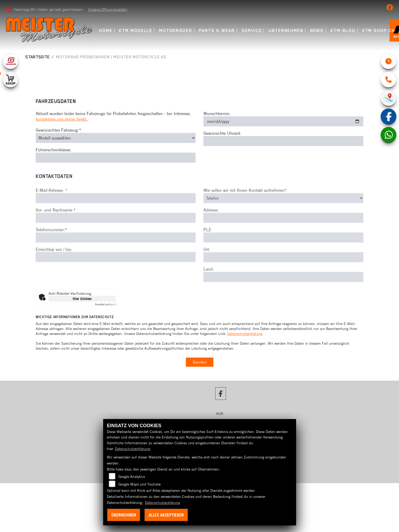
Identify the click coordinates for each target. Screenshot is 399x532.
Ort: (207, 272)
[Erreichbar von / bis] (116, 280)
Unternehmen (286, 31)
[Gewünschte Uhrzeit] (283, 141)
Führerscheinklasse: (54, 150)
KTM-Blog (343, 31)
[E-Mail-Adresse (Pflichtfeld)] (116, 221)
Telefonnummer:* (51, 252)
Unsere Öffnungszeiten (108, 9)
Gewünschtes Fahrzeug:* (58, 130)
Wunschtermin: (217, 113)
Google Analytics (132, 477)
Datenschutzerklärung (245, 334)
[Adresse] (283, 241)
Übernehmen (124, 515)
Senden (200, 362)
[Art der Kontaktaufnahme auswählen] (283, 221)
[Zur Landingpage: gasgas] (10, 61)
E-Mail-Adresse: (52, 213)
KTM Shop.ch (379, 31)
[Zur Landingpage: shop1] (10, 80)
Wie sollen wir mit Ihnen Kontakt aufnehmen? (245, 213)
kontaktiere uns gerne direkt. (62, 119)
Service (252, 31)
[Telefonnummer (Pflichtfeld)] (116, 260)
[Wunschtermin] (283, 121)
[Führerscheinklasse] (116, 158)
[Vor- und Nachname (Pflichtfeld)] (116, 241)
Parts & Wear (217, 31)
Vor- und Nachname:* (56, 233)
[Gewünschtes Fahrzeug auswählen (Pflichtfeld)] (116, 138)
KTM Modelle (136, 31)
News (317, 31)
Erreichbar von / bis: (54, 272)
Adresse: (211, 233)
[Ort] (283, 280)
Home (106, 31)
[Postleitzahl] (283, 261)
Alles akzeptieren (166, 515)
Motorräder (176, 31)
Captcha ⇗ (105, 304)
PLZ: (208, 253)
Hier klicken (82, 299)
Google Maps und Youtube (140, 484)
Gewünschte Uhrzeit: (222, 133)
